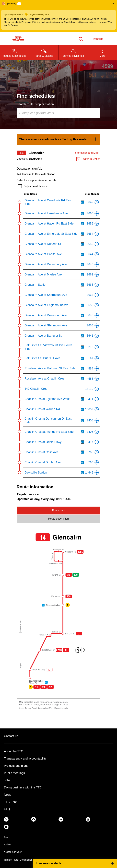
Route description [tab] (59, 519)
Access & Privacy (13, 852)
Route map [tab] (59, 510)
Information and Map (87, 153)
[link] (59, 139)
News (8, 795)
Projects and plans (16, 766)
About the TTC (14, 751)
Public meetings (14, 773)
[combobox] (59, 113)
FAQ (7, 809)
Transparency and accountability (25, 759)
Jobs (7, 780)
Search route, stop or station (35, 104)
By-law (7, 844)
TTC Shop (11, 802)
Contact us (11, 736)
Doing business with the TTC (23, 787)
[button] (59, 16)
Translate (98, 39)
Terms (7, 837)
